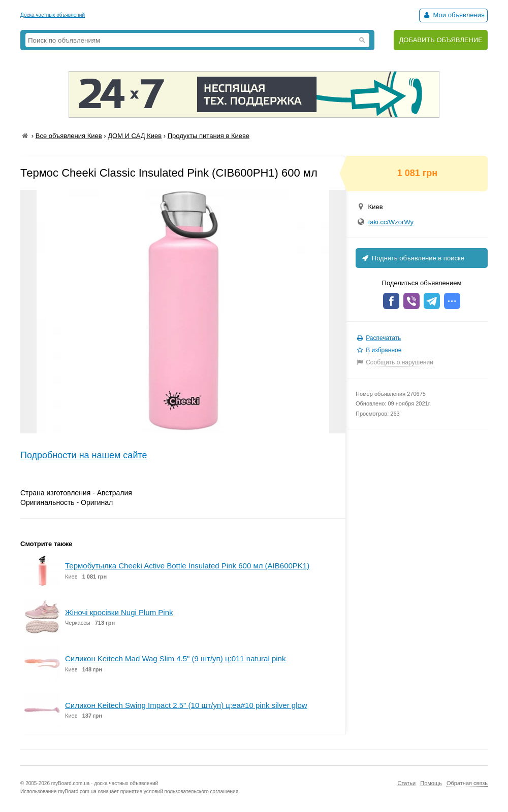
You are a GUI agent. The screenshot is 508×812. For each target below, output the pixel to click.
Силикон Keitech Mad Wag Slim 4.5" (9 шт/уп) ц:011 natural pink (175, 658)
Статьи (406, 783)
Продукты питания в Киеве (209, 136)
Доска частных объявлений (53, 15)
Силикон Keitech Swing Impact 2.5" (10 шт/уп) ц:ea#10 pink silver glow (186, 705)
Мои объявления (453, 15)
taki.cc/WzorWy (391, 222)
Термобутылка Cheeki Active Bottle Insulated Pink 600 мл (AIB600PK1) (187, 566)
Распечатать (383, 338)
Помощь (431, 783)
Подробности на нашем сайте (84, 455)
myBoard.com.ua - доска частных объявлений (105, 783)
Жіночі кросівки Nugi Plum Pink (119, 612)
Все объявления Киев (69, 136)
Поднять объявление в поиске (412, 258)
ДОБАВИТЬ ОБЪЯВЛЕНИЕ (441, 40)
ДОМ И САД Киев (135, 136)
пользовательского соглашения (202, 791)
